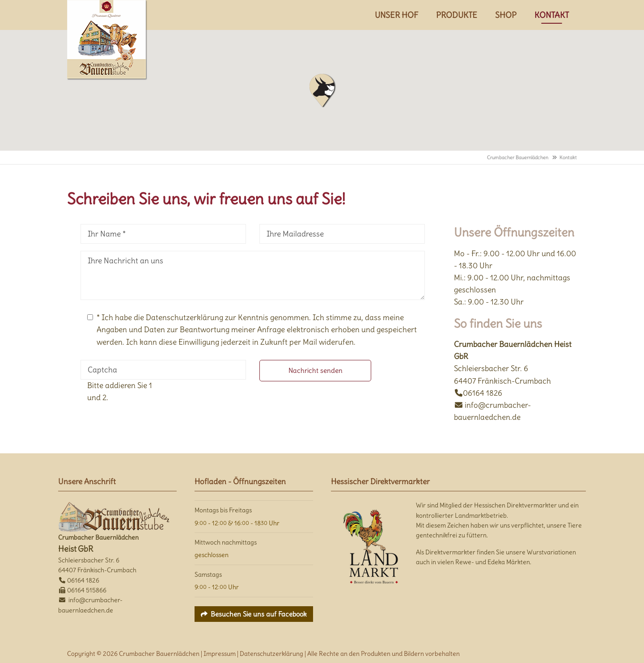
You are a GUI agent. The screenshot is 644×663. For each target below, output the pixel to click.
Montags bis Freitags (223, 510)
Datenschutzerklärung (271, 654)
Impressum (220, 654)
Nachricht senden (316, 370)
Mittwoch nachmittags (226, 542)
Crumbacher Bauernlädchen (518, 157)
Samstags (208, 574)
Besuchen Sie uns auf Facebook (259, 614)
